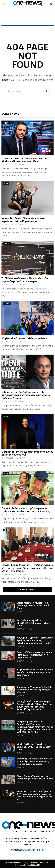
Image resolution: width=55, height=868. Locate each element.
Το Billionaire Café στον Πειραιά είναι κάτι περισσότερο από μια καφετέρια (25, 280)
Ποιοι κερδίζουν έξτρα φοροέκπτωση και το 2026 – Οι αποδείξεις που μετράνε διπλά (35, 655)
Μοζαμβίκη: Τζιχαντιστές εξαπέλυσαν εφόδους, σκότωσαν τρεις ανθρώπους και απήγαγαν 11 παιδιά (35, 640)
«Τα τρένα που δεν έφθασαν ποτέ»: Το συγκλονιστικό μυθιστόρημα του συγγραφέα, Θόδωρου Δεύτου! (26, 395)
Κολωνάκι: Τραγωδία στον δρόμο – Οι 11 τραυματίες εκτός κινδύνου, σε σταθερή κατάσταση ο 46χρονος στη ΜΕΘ (35, 795)
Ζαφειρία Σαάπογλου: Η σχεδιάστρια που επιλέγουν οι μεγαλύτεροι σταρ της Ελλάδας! (26, 510)
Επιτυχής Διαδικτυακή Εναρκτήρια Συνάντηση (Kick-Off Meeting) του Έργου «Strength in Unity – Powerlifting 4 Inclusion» (34, 705)
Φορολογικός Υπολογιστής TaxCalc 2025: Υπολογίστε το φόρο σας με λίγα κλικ (34, 690)
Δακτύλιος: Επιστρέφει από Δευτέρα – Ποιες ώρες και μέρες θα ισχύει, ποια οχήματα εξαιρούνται (34, 761)
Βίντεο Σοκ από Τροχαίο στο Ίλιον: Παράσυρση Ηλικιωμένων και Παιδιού (35, 777)
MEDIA (6, 123)
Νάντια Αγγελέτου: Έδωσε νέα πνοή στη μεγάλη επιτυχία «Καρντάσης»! (23, 220)
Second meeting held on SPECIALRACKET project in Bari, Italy (34, 623)
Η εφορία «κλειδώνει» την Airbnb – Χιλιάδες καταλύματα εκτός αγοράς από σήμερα (35, 672)
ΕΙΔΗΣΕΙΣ (7, 304)
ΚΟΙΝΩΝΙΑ (7, 243)
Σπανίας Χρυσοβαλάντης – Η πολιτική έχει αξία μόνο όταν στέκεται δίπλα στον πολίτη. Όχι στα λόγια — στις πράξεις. (27, 568)
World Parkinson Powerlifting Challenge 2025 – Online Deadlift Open (34, 606)
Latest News (10, 114)
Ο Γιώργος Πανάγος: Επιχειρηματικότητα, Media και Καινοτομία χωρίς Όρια (24, 160)
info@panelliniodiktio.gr (33, 850)
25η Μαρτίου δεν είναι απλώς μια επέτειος (24, 338)
